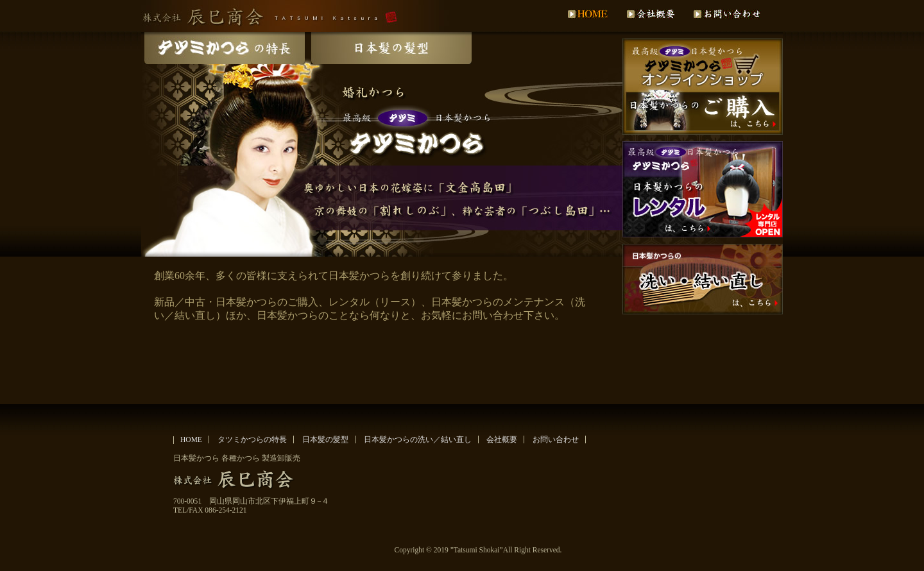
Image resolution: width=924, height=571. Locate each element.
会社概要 (502, 439)
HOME (191, 439)
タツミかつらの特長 (252, 439)
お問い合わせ (556, 439)
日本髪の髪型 (325, 439)
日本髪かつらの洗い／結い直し (418, 439)
